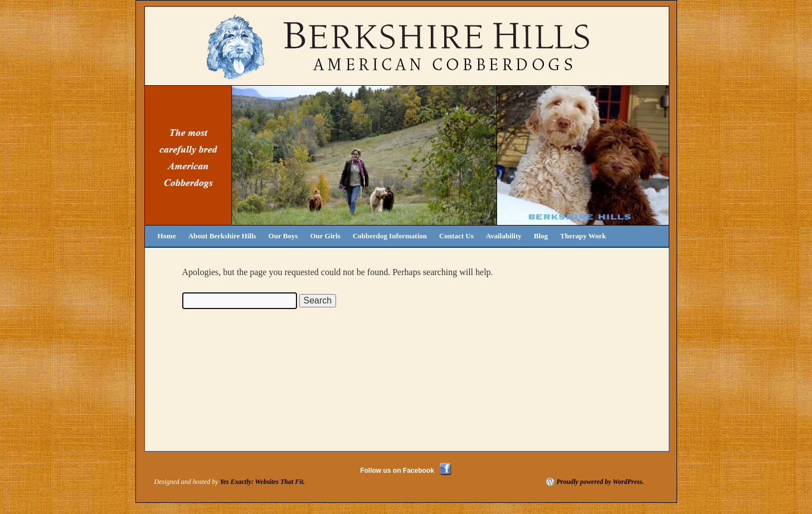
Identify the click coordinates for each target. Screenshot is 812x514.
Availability (504, 236)
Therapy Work (583, 236)
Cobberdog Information (390, 236)
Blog (541, 236)
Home (167, 236)
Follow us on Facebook (397, 471)
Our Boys (283, 236)
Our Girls (325, 236)
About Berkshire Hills (222, 236)
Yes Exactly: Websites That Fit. (262, 482)
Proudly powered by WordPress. (601, 482)
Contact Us (456, 236)
